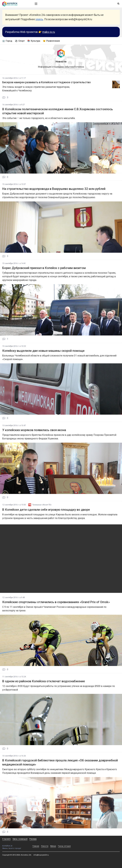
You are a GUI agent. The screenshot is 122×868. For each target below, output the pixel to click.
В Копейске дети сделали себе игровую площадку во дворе (46, 510)
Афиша (53, 846)
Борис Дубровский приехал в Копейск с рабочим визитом (44, 268)
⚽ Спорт (20, 41)
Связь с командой (20, 839)
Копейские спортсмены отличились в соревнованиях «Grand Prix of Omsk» (56, 602)
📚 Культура (34, 41)
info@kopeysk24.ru (41, 855)
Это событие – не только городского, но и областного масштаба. (39, 118)
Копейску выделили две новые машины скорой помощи (43, 351)
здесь (39, 19)
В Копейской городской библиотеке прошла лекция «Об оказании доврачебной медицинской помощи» (60, 762)
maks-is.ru (49, 32)
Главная (36, 846)
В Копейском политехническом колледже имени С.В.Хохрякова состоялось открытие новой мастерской (58, 111)
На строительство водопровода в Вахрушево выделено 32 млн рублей (54, 189)
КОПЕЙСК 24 (15, 845)
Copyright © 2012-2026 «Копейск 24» (17, 855)
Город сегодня (64, 846)
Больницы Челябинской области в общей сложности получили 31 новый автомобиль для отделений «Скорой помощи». (59, 357)
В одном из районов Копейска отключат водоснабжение (44, 681)
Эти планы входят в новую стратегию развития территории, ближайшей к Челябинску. (36, 89)
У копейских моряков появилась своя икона (34, 430)
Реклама (33, 839)
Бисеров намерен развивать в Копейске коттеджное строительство (47, 82)
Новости (45, 846)
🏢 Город (7, 41)
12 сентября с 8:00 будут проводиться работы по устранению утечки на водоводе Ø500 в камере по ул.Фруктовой (59, 688)
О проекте (6, 839)
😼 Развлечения (51, 41)
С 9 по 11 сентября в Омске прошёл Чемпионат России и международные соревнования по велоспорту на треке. (54, 609)
